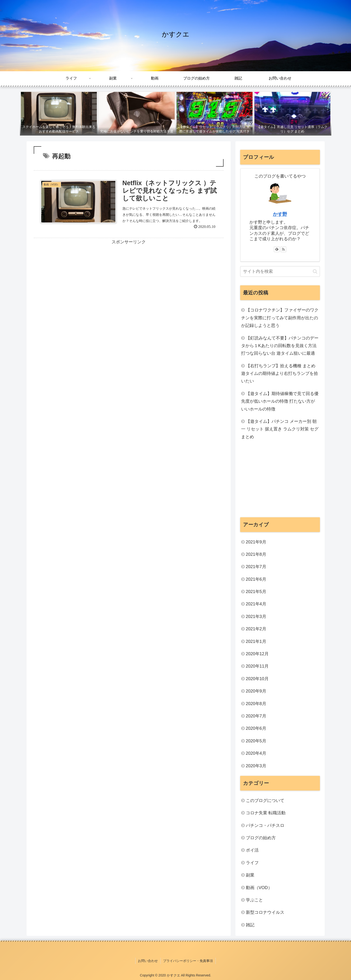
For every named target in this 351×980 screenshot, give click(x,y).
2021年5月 (256, 592)
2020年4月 (256, 753)
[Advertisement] (129, 279)
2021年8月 (256, 554)
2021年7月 (256, 567)
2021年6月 (256, 579)
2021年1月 (256, 641)
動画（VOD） (259, 888)
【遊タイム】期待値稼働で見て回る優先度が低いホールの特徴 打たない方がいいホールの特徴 (280, 401)
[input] (280, 271)
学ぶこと (254, 900)
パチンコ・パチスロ (265, 825)
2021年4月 (256, 604)
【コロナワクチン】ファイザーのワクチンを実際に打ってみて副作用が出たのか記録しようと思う (280, 318)
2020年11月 (257, 666)
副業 (250, 875)
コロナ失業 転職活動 (266, 813)
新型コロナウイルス (265, 912)
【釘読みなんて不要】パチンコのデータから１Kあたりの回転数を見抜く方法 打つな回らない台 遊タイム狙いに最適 (280, 346)
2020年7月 (256, 716)
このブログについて (265, 801)
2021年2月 (256, 629)
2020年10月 (257, 679)
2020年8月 (256, 704)
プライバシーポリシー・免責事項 (188, 961)
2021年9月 (256, 542)
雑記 (250, 925)
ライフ (252, 863)
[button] (315, 271)
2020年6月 (256, 728)
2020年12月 (257, 654)
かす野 (280, 214)
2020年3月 (256, 766)
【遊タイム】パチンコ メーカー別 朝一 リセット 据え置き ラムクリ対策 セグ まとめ (280, 429)
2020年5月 (256, 741)
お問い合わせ (148, 961)
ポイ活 (254, 850)
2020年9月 (256, 691)
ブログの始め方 (261, 838)
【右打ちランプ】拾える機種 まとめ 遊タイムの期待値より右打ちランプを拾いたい (280, 374)
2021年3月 (256, 617)
